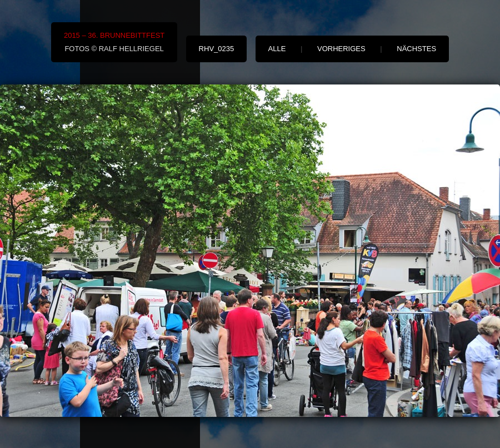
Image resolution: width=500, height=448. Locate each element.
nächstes (416, 49)
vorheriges (341, 49)
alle (277, 49)
